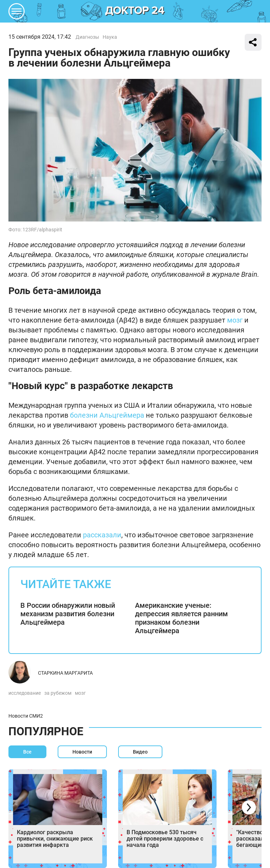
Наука (110, 37)
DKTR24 (135, 11)
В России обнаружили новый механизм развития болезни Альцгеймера (68, 614)
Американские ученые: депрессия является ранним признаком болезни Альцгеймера (181, 618)
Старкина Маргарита (65, 673)
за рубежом (58, 693)
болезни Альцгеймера (107, 415)
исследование (25, 693)
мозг (235, 320)
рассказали (102, 535)
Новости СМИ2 (26, 716)
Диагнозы (87, 37)
